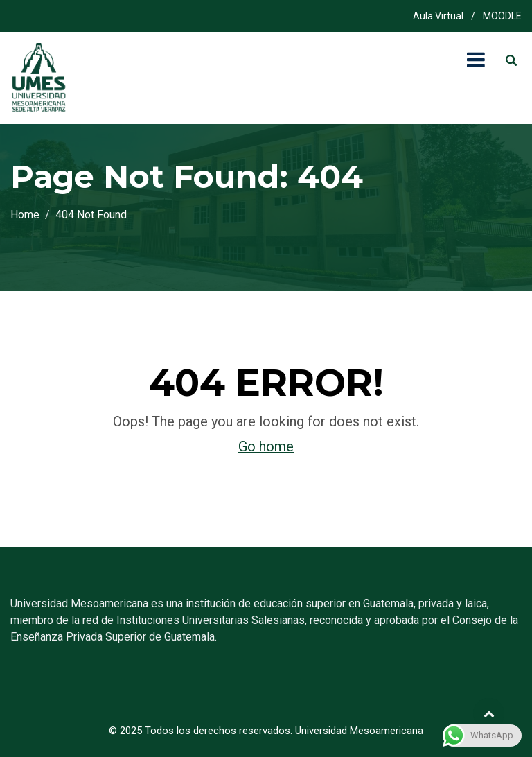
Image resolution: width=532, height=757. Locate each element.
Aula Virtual (438, 16)
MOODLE (502, 16)
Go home (266, 446)
